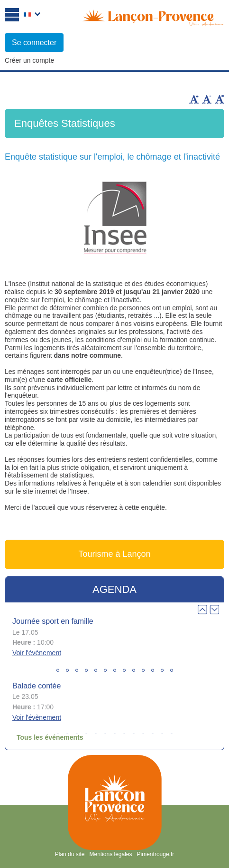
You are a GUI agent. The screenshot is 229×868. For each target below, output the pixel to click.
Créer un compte (29, 60)
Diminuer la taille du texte (207, 99)
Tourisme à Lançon (114, 554)
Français (32, 15)
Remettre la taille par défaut (220, 99)
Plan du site (70, 854)
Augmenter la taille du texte (194, 99)
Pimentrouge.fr (156, 854)
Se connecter (34, 43)
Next (214, 610)
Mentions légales (110, 854)
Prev (202, 610)
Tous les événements (50, 737)
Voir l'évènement (37, 653)
